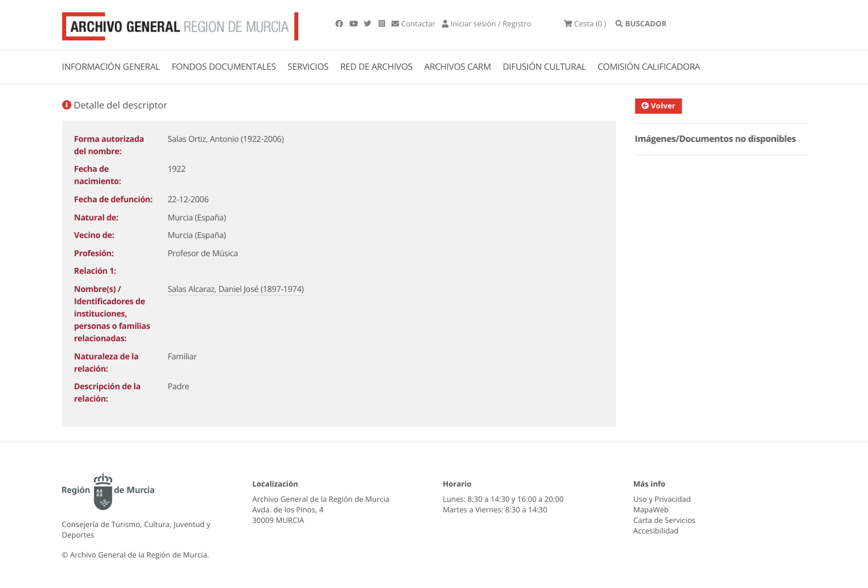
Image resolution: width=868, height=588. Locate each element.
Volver (665, 106)
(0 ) (585, 23)
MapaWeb (651, 509)
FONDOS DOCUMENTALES (224, 67)
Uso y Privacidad (662, 499)
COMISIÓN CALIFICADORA (649, 67)
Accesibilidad (656, 531)
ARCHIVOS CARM (458, 67)
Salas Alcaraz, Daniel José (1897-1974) (236, 289)
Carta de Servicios (665, 520)
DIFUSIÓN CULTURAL (544, 67)
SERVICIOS (308, 67)
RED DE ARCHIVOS (377, 67)
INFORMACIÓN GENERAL (111, 67)
